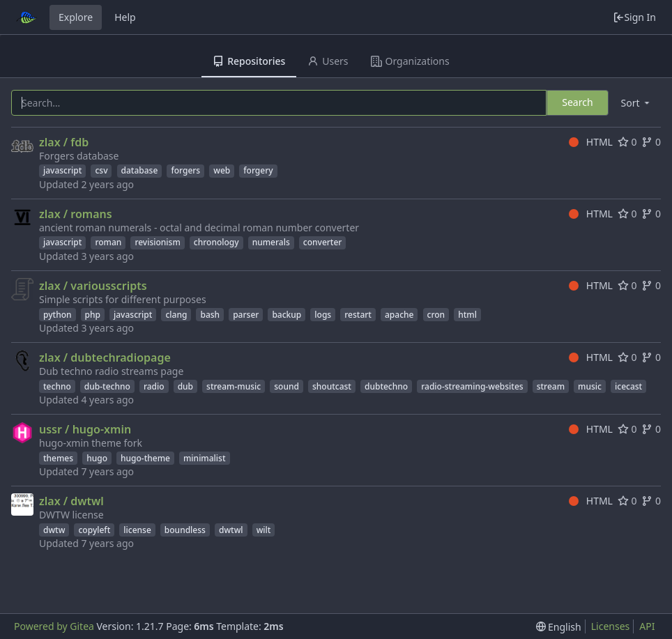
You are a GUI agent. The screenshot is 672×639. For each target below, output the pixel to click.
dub (185, 386)
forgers (185, 170)
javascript (62, 170)
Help (125, 17)
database (140, 170)
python (58, 315)
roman (108, 242)
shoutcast (332, 386)
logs (323, 315)
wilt (264, 530)
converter (323, 242)
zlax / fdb (64, 142)
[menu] (636, 103)
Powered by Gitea (54, 626)
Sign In (634, 17)
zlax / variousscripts (93, 286)
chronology (216, 242)
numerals (271, 242)
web (222, 170)
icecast (628, 386)
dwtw (54, 530)
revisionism (157, 242)
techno (57, 386)
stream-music (234, 386)
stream (551, 386)
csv (101, 170)
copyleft (94, 530)
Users (328, 61)
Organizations (410, 61)
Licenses (611, 626)
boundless (185, 530)
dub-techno (107, 386)
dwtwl (231, 530)
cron (436, 315)
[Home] (26, 17)
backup (287, 315)
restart (358, 315)
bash (210, 315)
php (93, 315)
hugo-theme (145, 458)
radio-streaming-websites (472, 386)
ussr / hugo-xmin (85, 429)
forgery (258, 170)
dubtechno (386, 386)
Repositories (249, 61)
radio (154, 386)
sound (287, 386)
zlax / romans (76, 214)
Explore (76, 17)
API (647, 626)
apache (399, 315)
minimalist (205, 458)
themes (58, 458)
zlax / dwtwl (71, 501)
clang (176, 315)
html (467, 315)
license (137, 530)
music (590, 386)
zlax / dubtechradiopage (105, 357)
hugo (97, 458)
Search (577, 102)
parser (246, 315)
